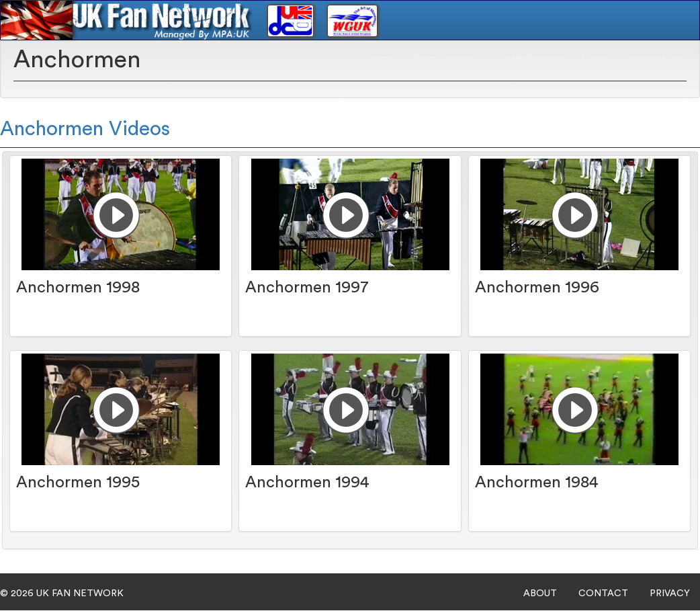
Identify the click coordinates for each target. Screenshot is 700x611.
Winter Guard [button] (528, 58)
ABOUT (540, 594)
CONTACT (603, 594)
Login (594, 58)
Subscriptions (654, 58)
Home (380, 58)
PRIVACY (670, 594)
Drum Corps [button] (444, 58)
